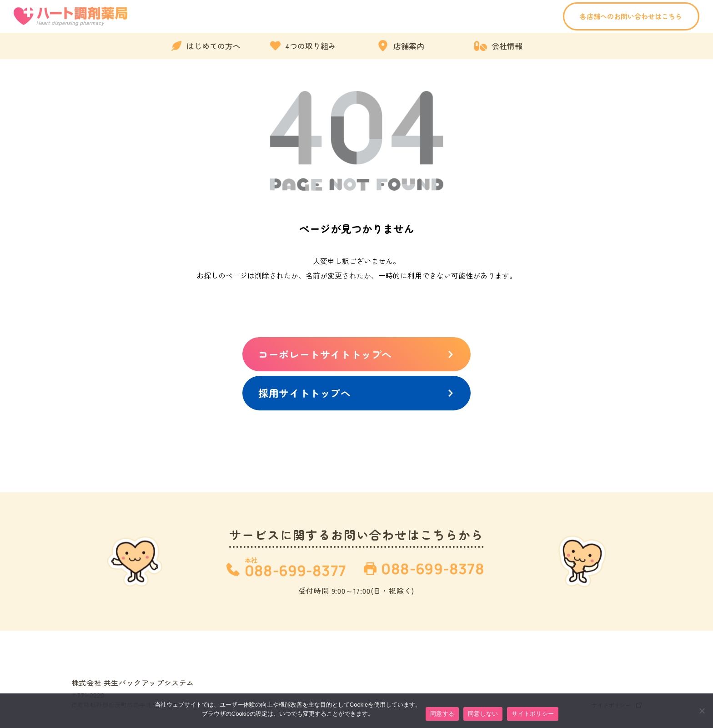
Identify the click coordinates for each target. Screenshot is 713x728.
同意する (442, 714)
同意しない (483, 714)
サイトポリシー (533, 714)
